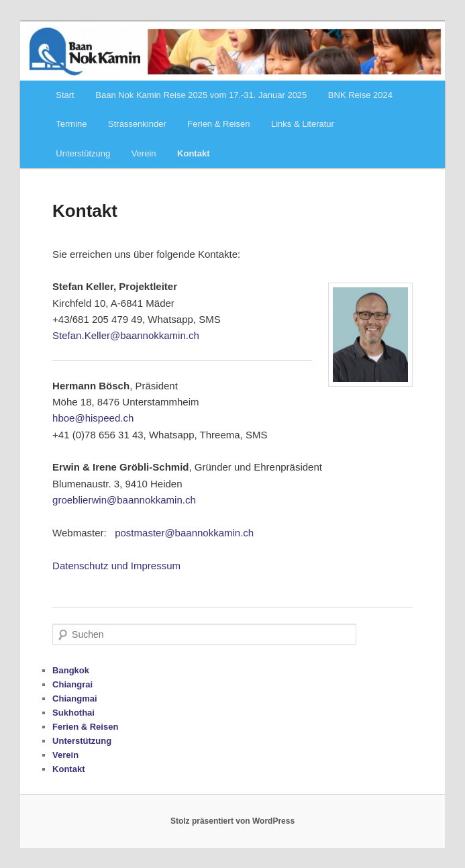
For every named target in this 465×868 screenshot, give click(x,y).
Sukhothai (73, 713)
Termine (71, 124)
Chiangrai (72, 684)
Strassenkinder (137, 124)
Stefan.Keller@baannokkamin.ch (126, 335)
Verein (144, 153)
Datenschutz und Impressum (116, 566)
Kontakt (193, 153)
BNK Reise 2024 (360, 95)
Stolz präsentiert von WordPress (232, 821)
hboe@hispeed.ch (93, 418)
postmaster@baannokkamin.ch (184, 533)
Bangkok (71, 670)
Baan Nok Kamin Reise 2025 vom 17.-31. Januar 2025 (201, 95)
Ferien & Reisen (218, 124)
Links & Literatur (303, 124)
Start (65, 95)
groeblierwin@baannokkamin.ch (124, 500)
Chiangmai (74, 698)
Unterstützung (83, 153)
